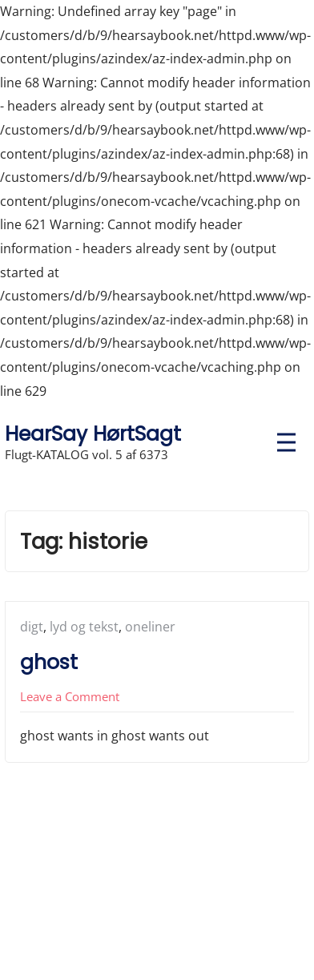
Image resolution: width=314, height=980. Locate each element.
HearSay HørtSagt (93, 434)
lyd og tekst (84, 627)
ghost (49, 662)
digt (32, 627)
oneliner (150, 627)
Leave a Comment (70, 696)
